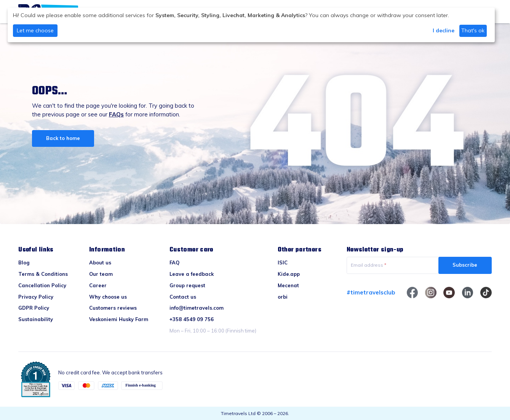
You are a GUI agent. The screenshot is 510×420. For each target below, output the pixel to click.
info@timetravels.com (197, 308)
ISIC (283, 262)
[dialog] (251, 25)
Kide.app (289, 274)
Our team (101, 274)
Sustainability (36, 319)
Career (98, 285)
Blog (24, 262)
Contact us (183, 297)
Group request (187, 285)
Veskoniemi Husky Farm (119, 319)
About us (100, 262)
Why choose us (108, 297)
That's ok (473, 30)
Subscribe (465, 265)
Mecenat (288, 285)
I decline (444, 30)
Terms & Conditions (43, 274)
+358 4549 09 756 (192, 319)
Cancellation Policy (42, 285)
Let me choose (35, 30)
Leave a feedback (192, 274)
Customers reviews (113, 308)
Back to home (63, 138)
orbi (283, 297)
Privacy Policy (36, 297)
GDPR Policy (34, 308)
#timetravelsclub (371, 292)
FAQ (174, 262)
